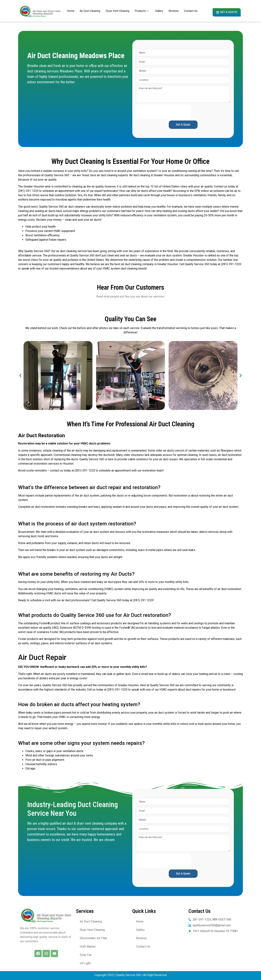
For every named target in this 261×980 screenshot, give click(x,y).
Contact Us (191, 11)
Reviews (174, 11)
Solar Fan (86, 955)
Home (71, 11)
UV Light (85, 963)
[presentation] (163, 112)
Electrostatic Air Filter (94, 938)
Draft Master (88, 947)
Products (142, 11)
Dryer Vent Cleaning (117, 11)
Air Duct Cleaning (90, 11)
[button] (20, 375)
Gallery (159, 11)
